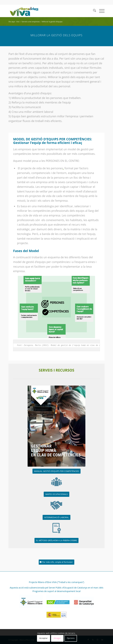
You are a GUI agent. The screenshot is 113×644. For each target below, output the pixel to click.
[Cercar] (93, 11)
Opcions (71, 638)
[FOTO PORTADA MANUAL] (56, 426)
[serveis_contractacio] (56, 505)
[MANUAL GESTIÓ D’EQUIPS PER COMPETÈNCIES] (56, 471)
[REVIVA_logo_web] (47, 11)
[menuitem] (93, 11)
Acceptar (44, 638)
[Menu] (100, 11)
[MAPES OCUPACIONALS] (56, 494)
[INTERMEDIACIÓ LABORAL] (56, 517)
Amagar (57, 638)
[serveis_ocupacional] (56, 482)
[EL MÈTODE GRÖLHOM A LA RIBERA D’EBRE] (56, 540)
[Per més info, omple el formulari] (56, 562)
